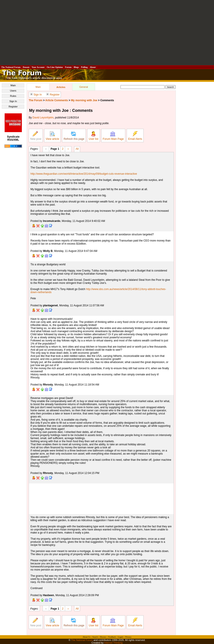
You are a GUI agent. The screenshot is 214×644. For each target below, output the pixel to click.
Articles (61, 87)
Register (13, 107)
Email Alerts (135, 136)
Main (13, 85)
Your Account (38, 67)
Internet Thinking (113, 643)
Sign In (13, 101)
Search (95, 637)
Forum (68, 67)
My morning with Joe (84, 100)
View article (52, 136)
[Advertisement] (107, 33)
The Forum (36, 100)
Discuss (103, 637)
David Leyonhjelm (43, 118)
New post (36, 136)
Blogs (76, 67)
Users (13, 91)
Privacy (128, 637)
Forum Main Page (113, 136)
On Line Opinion (55, 67)
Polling (84, 67)
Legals (120, 637)
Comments (107, 100)
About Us (87, 637)
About (93, 67)
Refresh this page (74, 136)
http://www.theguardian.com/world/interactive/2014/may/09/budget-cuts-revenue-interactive (84, 174)
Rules (13, 96)
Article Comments (57, 100)
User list (93, 136)
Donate (26, 67)
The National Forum (11, 67)
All (77, 149)
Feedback (112, 637)
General (84, 87)
